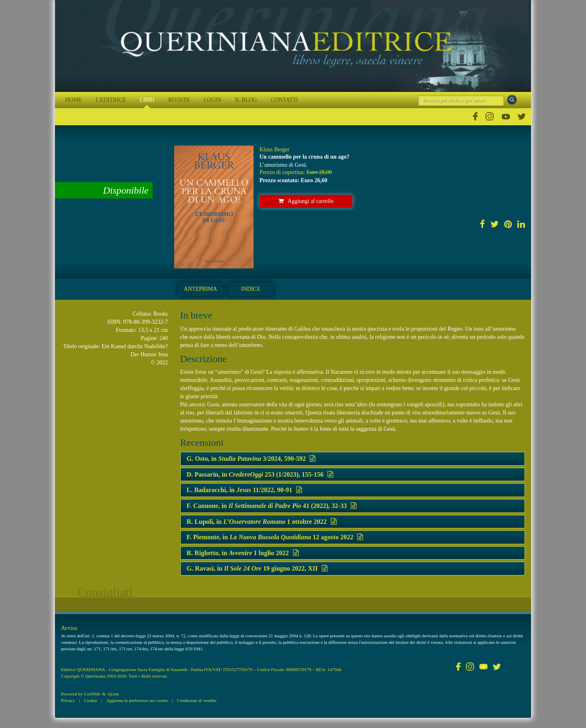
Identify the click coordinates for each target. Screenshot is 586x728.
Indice (250, 289)
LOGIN (212, 100)
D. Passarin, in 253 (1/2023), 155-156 (260, 474)
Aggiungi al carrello (306, 201)
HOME (73, 100)
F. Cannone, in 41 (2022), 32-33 (272, 506)
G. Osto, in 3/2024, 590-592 (251, 459)
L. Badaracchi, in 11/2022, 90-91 (245, 490)
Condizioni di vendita (197, 700)
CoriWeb (92, 694)
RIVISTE (179, 100)
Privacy (68, 700)
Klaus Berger (275, 149)
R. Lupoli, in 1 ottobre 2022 (262, 522)
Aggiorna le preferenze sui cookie (137, 700)
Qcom (113, 694)
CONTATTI (284, 100)
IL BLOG (246, 100)
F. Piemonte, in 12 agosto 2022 (275, 537)
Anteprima (201, 289)
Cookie (90, 700)
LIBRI (147, 100)
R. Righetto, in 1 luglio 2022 (243, 553)
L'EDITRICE (111, 100)
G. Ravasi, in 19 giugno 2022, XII (257, 568)
